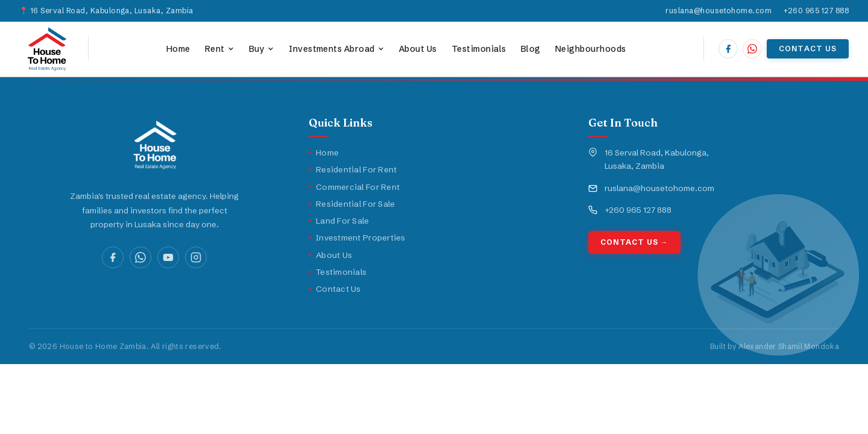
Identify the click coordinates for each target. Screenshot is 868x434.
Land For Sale (339, 221)
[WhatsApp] (140, 257)
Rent (220, 49)
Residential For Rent (353, 169)
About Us (418, 49)
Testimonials (479, 49)
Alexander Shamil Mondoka (789, 346)
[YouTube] (168, 257)
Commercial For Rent (354, 187)
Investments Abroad (337, 49)
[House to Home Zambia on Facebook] (728, 49)
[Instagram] (196, 257)
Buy (262, 49)
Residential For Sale (352, 204)
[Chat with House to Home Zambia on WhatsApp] (752, 49)
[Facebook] (113, 257)
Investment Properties (357, 237)
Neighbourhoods (591, 49)
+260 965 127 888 (816, 11)
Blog (531, 49)
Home (178, 49)
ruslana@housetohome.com (719, 11)
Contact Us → (634, 242)
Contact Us (808, 49)
